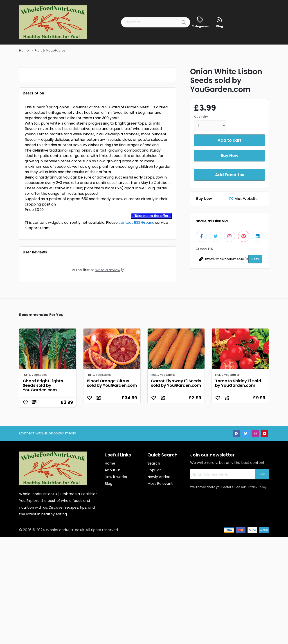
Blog (108, 591)
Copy (255, 259)
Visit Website (244, 199)
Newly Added (159, 584)
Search (154, 570)
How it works (116, 584)
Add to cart (229, 140)
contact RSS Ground (136, 330)
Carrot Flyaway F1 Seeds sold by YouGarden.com (176, 490)
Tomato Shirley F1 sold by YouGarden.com (238, 490)
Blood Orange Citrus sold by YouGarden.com (112, 490)
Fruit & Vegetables (50, 50)
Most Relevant (160, 591)
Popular (154, 577)
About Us (113, 577)
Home (24, 50)
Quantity (201, 117)
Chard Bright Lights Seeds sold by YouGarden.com (43, 492)
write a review (108, 377)
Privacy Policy (256, 594)
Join (262, 581)
